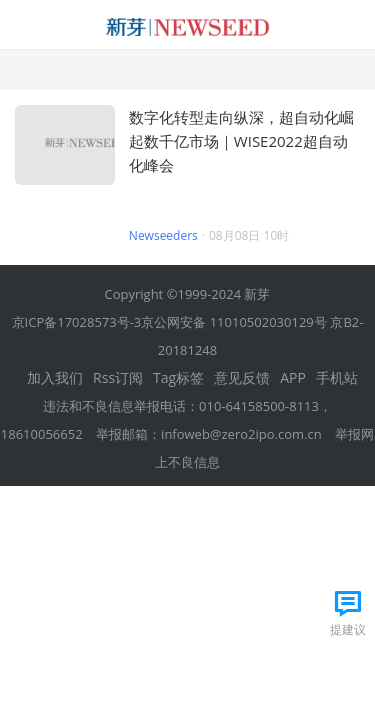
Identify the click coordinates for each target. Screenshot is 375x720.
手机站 (337, 377)
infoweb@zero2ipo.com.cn (241, 434)
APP (293, 377)
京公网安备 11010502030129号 (233, 322)
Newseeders (163, 235)
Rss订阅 (118, 377)
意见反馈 (242, 377)
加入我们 (55, 377)
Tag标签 (178, 377)
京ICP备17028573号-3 (77, 322)
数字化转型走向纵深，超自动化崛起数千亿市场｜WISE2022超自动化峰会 (241, 141)
